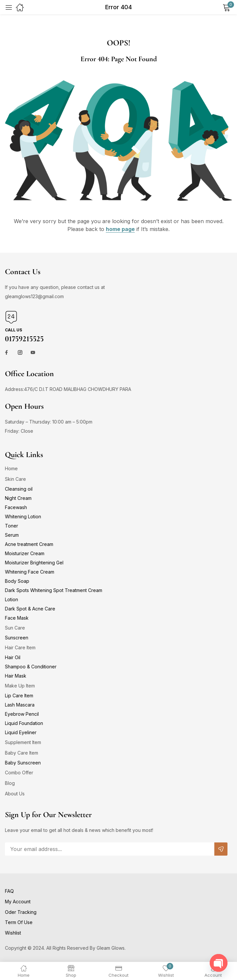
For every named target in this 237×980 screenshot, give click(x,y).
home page (120, 229)
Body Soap (17, 581)
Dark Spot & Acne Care (30, 609)
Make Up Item (20, 686)
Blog (10, 783)
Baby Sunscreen (23, 763)
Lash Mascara (20, 705)
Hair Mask (16, 676)
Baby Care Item (22, 753)
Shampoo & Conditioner (31, 667)
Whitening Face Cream (30, 572)
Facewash (16, 507)
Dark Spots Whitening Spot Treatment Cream (54, 590)
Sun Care (15, 628)
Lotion (12, 599)
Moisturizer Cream (25, 553)
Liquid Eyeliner (21, 732)
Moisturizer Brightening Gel (34, 563)
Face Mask (17, 618)
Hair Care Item (20, 647)
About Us (15, 794)
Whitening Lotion (23, 516)
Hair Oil (13, 657)
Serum (12, 535)
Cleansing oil (19, 489)
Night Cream (18, 498)
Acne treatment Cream (29, 544)
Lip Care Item (19, 696)
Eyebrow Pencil (22, 714)
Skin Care (15, 479)
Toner (12, 526)
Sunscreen (17, 638)
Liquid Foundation (24, 723)
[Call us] (11, 317)
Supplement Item (23, 742)
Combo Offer (19, 773)
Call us (13, 330)
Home (11, 468)
